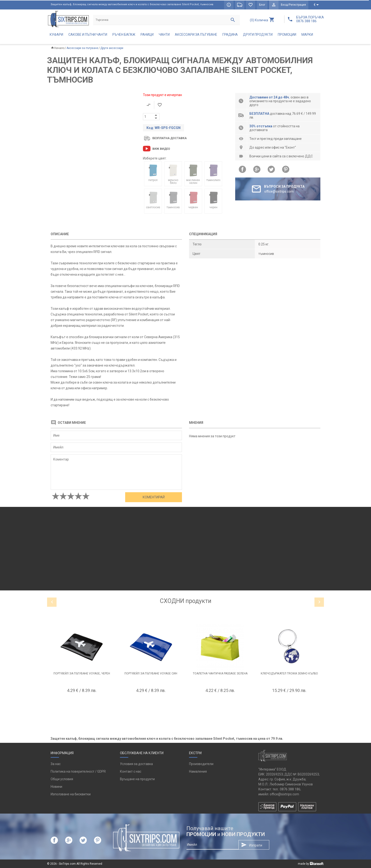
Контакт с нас (131, 771)
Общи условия (62, 779)
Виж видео (161, 149)
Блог (262, 5)
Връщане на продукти (137, 779)
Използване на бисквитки (71, 794)
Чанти (164, 35)
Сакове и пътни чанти (88, 35)
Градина (230, 35)
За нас (56, 764)
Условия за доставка (136, 764)
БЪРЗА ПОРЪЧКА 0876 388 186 (310, 19)
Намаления (198, 771)
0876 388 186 (290, 789)
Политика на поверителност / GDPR (78, 771)
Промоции (287, 35)
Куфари (56, 35)
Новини (56, 787)
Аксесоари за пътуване (196, 35)
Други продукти (258, 35)
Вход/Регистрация (293, 5)
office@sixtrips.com (284, 794)
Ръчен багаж (124, 35)
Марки (307, 35)
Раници (147, 35)
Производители (201, 764)
